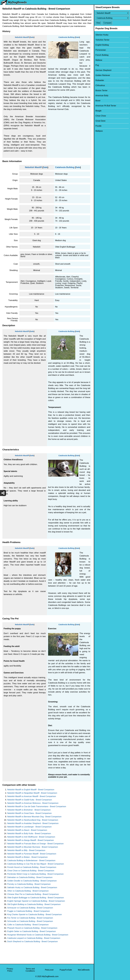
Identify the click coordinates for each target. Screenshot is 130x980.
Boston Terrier (101, 90)
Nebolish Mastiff (22, 37)
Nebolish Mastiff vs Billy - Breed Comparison (26, 850)
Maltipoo (99, 131)
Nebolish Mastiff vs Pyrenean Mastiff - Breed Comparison (32, 854)
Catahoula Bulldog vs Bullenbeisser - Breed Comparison (31, 860)
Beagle (98, 111)
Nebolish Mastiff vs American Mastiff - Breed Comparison (32, 796)
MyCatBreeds (84, 970)
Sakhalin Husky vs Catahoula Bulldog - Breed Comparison (32, 887)
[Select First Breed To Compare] (112, 13)
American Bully (102, 96)
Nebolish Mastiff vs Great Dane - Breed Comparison (29, 813)
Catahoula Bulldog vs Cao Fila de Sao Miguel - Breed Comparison (36, 864)
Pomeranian (101, 50)
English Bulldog (102, 45)
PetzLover (49, 970)
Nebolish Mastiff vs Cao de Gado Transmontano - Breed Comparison (37, 806)
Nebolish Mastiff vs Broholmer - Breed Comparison (29, 810)
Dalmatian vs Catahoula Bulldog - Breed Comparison (30, 877)
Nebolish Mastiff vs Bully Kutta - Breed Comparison (29, 833)
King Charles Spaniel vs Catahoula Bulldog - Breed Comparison (35, 914)
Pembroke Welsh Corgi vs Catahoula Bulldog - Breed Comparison (35, 874)
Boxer (98, 101)
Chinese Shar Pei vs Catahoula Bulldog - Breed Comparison (33, 894)
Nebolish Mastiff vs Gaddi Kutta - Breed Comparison (30, 800)
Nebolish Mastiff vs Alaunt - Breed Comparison (27, 830)
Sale (32, 37)
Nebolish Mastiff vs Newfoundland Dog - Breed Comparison (33, 820)
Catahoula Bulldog (67, 37)
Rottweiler (100, 80)
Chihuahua (100, 85)
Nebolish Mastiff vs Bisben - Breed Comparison (27, 857)
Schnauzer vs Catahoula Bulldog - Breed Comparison (30, 908)
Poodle (98, 126)
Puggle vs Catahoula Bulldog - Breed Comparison (29, 911)
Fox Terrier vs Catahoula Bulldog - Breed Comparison (30, 918)
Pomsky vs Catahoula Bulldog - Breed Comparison (29, 884)
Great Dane (100, 121)
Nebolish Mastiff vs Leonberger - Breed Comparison (29, 827)
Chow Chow (101, 116)
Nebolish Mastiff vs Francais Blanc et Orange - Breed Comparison (35, 844)
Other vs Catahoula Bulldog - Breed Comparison (28, 891)
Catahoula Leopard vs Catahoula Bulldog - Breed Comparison (34, 938)
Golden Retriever (103, 75)
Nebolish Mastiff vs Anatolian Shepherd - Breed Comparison (33, 823)
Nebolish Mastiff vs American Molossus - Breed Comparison (33, 803)
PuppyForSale (66, 970)
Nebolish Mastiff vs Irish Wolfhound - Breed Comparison (31, 837)
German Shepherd (103, 70)
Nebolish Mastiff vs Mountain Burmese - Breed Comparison (33, 847)
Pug (97, 65)
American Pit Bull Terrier (106, 106)
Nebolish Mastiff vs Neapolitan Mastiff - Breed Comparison (32, 793)
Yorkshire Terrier (102, 40)
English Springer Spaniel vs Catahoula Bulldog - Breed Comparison (36, 901)
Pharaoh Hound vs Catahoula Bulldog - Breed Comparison (32, 928)
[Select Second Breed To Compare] (112, 18)
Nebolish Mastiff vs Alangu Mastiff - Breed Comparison (31, 840)
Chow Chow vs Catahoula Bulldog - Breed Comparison (31, 871)
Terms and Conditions (30, 970)
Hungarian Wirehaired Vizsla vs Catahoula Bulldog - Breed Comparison (38, 935)
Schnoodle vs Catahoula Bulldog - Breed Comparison (30, 921)
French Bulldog (102, 55)
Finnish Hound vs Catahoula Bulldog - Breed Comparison (32, 867)
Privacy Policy (10, 970)
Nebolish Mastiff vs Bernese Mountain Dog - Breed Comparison (34, 817)
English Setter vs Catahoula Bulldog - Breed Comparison (32, 931)
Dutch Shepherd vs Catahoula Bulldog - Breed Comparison (32, 941)
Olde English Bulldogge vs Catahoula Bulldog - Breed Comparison (36, 898)
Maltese (99, 60)
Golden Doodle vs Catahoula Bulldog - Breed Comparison (32, 881)
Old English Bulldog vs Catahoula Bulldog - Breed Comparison (34, 904)
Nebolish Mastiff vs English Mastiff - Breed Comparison (31, 790)
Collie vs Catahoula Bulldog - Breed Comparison (28, 925)
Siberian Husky (102, 35)
